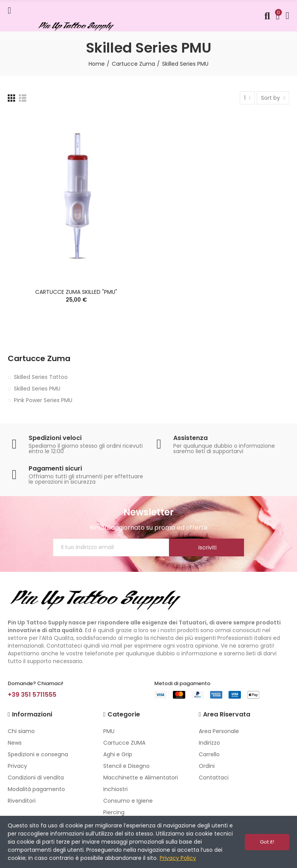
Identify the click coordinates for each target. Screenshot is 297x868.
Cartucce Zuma (39, 359)
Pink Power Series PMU (43, 400)
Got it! (267, 842)
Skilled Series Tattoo (41, 377)
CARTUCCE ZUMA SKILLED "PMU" (76, 292)
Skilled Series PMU (37, 389)
